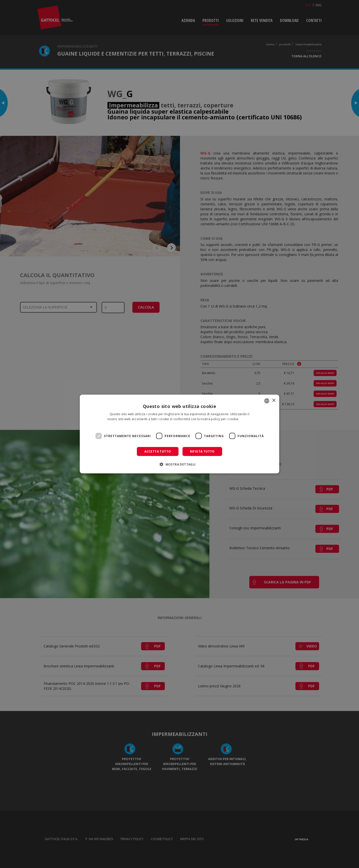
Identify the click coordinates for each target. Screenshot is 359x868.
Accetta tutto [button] (158, 451)
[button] (179, 464)
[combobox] (267, 401)
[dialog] (179, 434)
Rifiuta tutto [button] (202, 451)
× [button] (274, 401)
